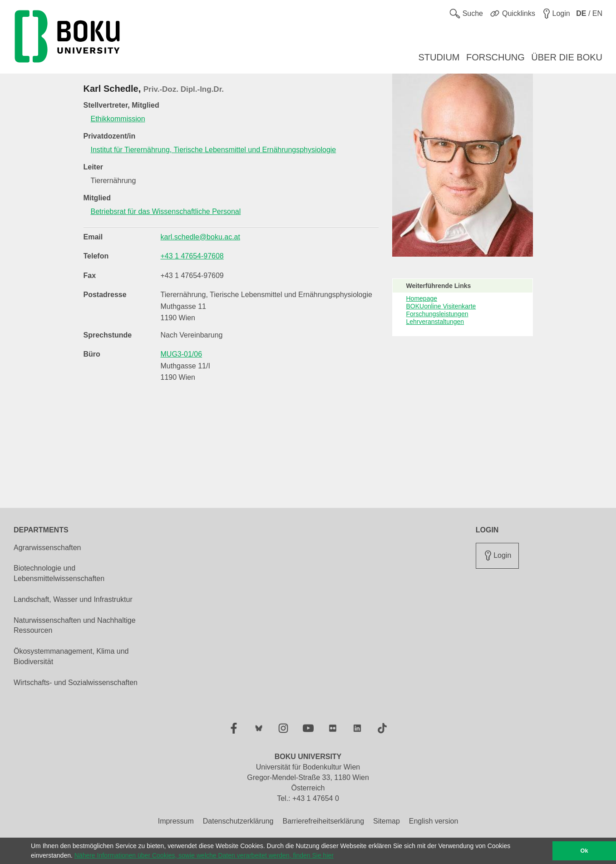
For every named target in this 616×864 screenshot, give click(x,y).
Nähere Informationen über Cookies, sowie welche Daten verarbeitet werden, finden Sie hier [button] (204, 855)
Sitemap (387, 821)
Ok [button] (584, 851)
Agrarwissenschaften (47, 548)
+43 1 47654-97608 (192, 256)
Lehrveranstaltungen (435, 322)
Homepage (422, 298)
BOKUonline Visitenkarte (441, 306)
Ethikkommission (118, 119)
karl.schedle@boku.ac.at (200, 237)
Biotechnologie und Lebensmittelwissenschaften (59, 573)
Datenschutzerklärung (238, 821)
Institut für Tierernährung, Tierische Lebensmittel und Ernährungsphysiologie (214, 150)
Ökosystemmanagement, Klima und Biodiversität (71, 656)
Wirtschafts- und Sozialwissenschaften (76, 683)
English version (434, 821)
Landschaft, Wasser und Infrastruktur (73, 599)
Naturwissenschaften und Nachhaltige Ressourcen (75, 626)
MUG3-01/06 (182, 354)
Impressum (176, 821)
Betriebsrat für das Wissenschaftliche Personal (166, 211)
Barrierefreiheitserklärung (323, 821)
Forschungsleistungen (437, 314)
